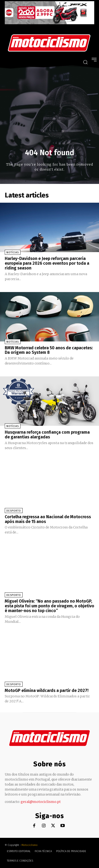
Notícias (13, 252)
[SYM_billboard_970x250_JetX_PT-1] (49, 23)
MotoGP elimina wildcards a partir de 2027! (47, 691)
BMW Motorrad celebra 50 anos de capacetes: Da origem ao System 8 (49, 350)
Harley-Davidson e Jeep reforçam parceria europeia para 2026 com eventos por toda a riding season (47, 263)
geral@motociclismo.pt (41, 802)
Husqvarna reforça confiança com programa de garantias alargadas (47, 435)
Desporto (14, 511)
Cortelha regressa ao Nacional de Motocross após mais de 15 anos (48, 519)
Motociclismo (30, 845)
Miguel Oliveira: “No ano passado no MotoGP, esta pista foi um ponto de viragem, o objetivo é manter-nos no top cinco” (49, 606)
